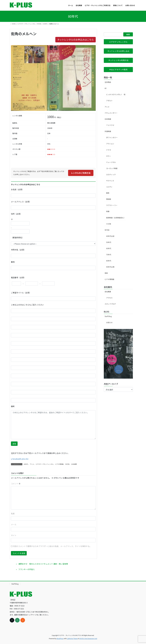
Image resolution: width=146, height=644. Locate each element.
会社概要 (108, 292)
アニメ (32, 464)
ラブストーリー (112, 205)
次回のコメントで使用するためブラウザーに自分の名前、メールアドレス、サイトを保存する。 (52, 546)
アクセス (109, 298)
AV (106, 88)
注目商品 (108, 82)
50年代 (109, 242)
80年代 (26, 464)
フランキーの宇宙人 (26, 569)
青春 (108, 211)
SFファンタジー (112, 137)
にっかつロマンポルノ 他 (116, 94)
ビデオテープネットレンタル (45, 464)
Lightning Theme (72, 638)
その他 (109, 224)
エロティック (111, 174)
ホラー (109, 156)
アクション (110, 144)
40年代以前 (110, 236)
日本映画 (74, 464)
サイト (14, 535)
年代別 (67, 464)
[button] (118, 42)
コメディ (109, 187)
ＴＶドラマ (110, 125)
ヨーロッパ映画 (112, 168)
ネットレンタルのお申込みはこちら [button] (76, 40)
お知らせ (109, 322)
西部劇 (109, 199)
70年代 (109, 255)
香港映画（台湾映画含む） (116, 218)
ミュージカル (111, 162)
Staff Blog (108, 316)
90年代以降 (110, 267)
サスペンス (110, 181)
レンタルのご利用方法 (81, 173)
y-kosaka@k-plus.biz (20, 459)
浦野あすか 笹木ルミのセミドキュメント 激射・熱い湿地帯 (43, 564)
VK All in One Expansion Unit (88, 638)
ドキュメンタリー (111, 113)
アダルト (109, 101)
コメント (16, 484)
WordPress (60, 638)
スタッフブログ (110, 304)
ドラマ (109, 150)
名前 (13, 513)
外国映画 (108, 131)
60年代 (109, 248)
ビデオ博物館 (59, 464)
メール (14, 524)
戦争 (108, 193)
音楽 (106, 273)
